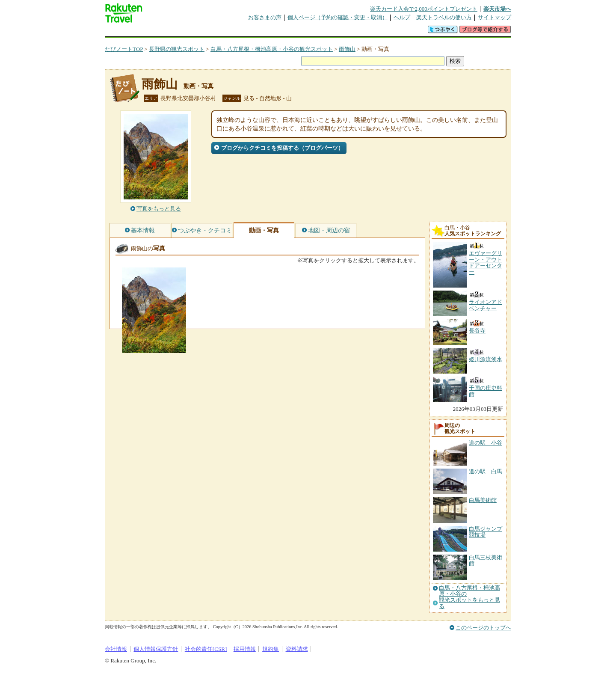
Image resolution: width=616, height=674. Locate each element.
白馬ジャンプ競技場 (486, 532)
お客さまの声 (265, 17)
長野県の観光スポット (177, 49)
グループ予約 (275, 32)
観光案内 (310, 32)
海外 (170, 32)
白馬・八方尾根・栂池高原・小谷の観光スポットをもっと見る (469, 597)
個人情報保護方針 (156, 649)
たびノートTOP (124, 49)
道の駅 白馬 (486, 471)
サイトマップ (495, 17)
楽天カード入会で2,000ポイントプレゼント (424, 9)
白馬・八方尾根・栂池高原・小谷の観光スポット (272, 49)
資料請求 (297, 649)
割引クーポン (240, 32)
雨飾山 (347, 49)
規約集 (271, 649)
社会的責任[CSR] (206, 649)
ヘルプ (402, 17)
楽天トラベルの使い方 (444, 17)
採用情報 (245, 649)
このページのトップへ (483, 628)
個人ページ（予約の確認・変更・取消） (338, 17)
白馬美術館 (483, 500)
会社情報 (116, 649)
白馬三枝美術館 (486, 560)
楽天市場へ (497, 9)
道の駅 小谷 (486, 443)
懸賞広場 (205, 32)
